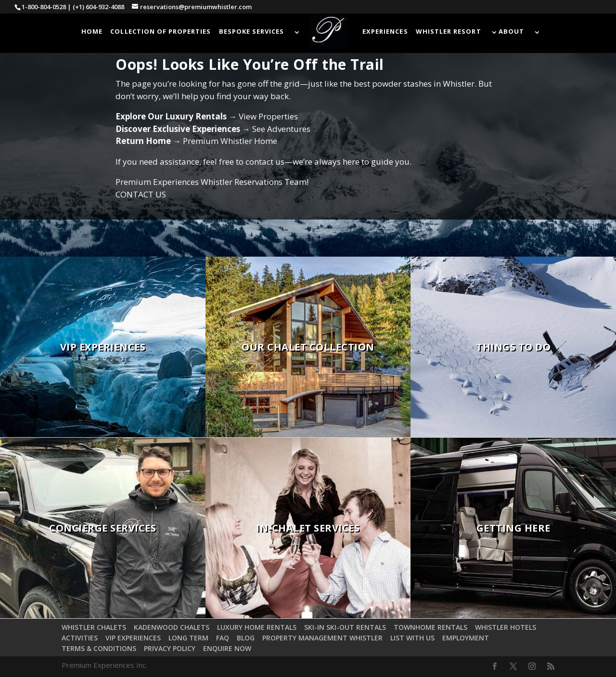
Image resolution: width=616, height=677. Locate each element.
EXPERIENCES (385, 32)
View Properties (268, 116)
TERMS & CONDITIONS (99, 648)
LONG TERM (188, 638)
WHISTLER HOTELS (506, 627)
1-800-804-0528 (44, 7)
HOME (92, 32)
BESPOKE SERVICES (251, 32)
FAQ (223, 638)
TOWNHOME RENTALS (430, 627)
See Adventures (281, 129)
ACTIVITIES (80, 638)
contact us (265, 162)
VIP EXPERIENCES (133, 638)
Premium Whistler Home (230, 141)
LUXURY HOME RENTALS (257, 627)
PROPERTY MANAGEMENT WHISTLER (322, 638)
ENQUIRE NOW (227, 648)
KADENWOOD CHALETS (172, 627)
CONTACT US (141, 194)
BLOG (246, 638)
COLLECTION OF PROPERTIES (160, 32)
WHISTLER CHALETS (94, 627)
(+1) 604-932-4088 (98, 7)
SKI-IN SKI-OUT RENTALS (345, 627)
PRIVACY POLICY (170, 648)
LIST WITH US (412, 638)
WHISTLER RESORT (448, 32)
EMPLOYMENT (466, 638)
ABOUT (511, 32)
